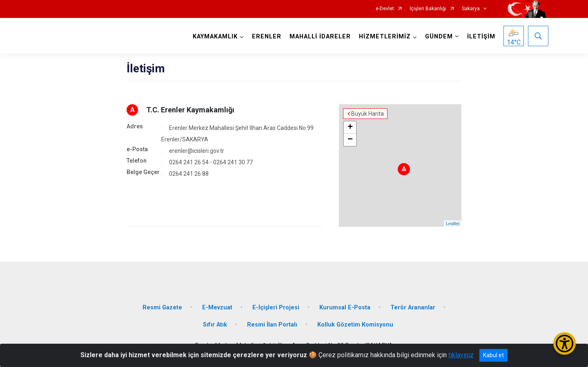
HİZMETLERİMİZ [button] (385, 37)
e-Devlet (385, 9)
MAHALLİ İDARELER (320, 37)
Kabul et (493, 355)
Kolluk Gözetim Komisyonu (355, 325)
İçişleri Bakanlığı (428, 9)
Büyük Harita (367, 114)
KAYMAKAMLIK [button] (215, 37)
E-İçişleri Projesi (276, 308)
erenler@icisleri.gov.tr (197, 151)
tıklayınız (461, 355)
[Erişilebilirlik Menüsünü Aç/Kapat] (565, 344)
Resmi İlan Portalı (272, 325)
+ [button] (350, 128)
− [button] (350, 140)
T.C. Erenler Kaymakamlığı (190, 110)
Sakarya (471, 9)
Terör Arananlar (413, 308)
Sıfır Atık (215, 325)
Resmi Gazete (162, 308)
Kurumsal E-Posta (345, 308)
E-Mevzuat (217, 308)
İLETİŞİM (481, 37)
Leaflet (453, 224)
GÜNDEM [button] (439, 37)
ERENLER (267, 37)
